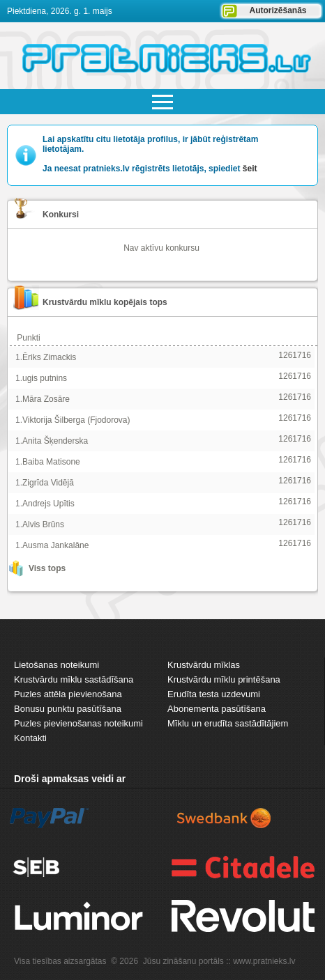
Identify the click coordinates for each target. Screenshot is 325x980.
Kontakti (30, 738)
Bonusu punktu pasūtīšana (68, 709)
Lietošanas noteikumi (56, 665)
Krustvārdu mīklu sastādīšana (74, 679)
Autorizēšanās (278, 10)
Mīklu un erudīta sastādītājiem (228, 723)
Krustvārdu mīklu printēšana (224, 679)
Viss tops (47, 568)
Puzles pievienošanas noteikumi (78, 723)
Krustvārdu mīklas (204, 665)
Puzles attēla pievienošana (68, 694)
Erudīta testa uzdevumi (214, 694)
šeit (250, 169)
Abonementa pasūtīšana (217, 709)
